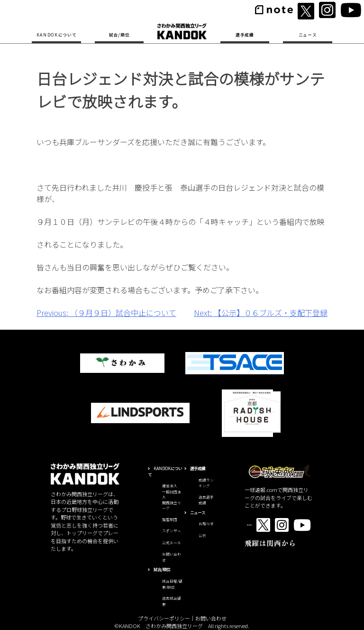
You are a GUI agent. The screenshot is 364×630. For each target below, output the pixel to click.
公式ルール (172, 542)
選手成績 (245, 35)
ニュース (308, 35)
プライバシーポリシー (164, 618)
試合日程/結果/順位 (172, 584)
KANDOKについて (57, 35)
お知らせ (206, 523)
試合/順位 (119, 35)
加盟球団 (170, 519)
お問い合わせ (211, 618)
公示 (202, 535)
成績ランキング (206, 483)
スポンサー (172, 531)
